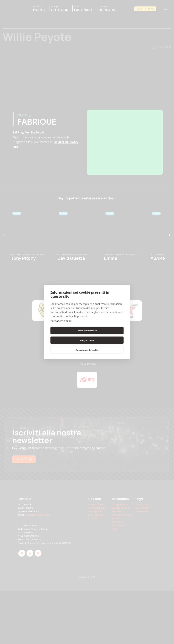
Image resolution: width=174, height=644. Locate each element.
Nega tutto (106, 335)
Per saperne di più (61, 326)
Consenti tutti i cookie (68, 335)
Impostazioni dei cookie (87, 345)
